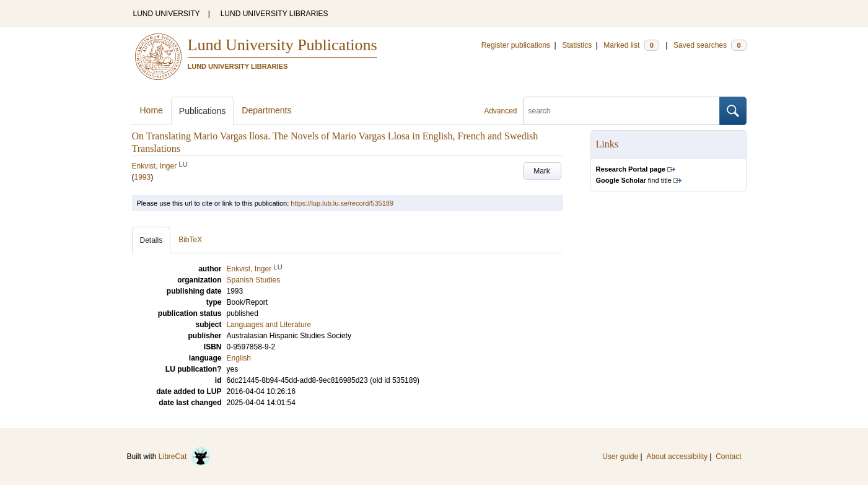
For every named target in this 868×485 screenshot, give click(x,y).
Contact (728, 457)
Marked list (631, 45)
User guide (620, 457)
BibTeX (190, 240)
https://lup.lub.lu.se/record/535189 (342, 203)
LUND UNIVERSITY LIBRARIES (274, 14)
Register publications (516, 45)
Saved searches (710, 45)
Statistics (577, 45)
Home (151, 110)
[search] (621, 111)
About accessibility (677, 457)
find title (634, 180)
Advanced (500, 111)
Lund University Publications (283, 45)
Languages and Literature (269, 325)
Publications (203, 111)
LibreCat (185, 457)
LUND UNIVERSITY (167, 14)
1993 (143, 177)
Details (151, 240)
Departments (266, 110)
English (239, 358)
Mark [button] (542, 171)
